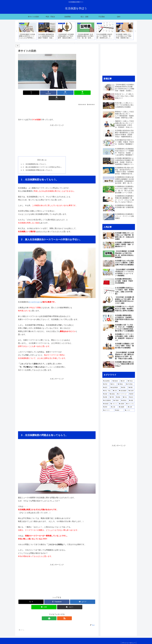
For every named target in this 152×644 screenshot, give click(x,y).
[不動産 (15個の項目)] (116, 401)
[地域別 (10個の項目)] (106, 404)
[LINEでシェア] (70, 93)
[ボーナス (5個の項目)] (108, 410)
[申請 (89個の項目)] (106, 384)
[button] (83, 93)
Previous (17, 31)
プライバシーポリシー (128, 638)
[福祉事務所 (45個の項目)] (115, 388)
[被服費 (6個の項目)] (123, 407)
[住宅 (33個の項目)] (115, 391)
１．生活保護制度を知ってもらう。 (35, 159)
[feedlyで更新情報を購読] (55, 613)
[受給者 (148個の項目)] (116, 381)
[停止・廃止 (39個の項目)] (107, 391)
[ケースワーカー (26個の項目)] (122, 394)
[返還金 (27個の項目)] (113, 394)
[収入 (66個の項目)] (113, 384)
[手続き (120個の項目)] (131, 381)
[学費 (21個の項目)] (112, 397)
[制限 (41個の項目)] (131, 388)
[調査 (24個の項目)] (106, 397)
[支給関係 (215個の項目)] (107, 381)
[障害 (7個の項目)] (106, 407)
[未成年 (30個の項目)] (131, 391)
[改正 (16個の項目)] (132, 397)
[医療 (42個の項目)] (124, 388)
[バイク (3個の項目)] (130, 410)
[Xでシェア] (31, 93)
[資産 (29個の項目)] (106, 394)
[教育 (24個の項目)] (132, 394)
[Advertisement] (57, 106)
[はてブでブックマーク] (57, 93)
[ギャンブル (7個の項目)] (130, 404)
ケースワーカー (35, 297)
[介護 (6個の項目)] (114, 407)
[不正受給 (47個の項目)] (130, 384)
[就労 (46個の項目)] (106, 388)
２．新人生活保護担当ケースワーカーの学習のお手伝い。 (43, 162)
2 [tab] (77, 43)
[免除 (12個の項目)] (132, 401)
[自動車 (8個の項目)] (122, 404)
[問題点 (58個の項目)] (121, 384)
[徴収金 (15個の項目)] (124, 401)
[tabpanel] (28, 31)
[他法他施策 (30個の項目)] (123, 391)
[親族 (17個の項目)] (119, 397)
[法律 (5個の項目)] (131, 407)
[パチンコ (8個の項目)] (114, 404)
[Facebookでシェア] (44, 93)
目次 (39, 155)
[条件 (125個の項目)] (123, 381)
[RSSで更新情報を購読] (59, 613)
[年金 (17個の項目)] (125, 397)
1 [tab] (75, 43)
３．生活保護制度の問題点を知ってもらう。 (38, 165)
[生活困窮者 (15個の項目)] (107, 401)
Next (135, 31)
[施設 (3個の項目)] (119, 410)
